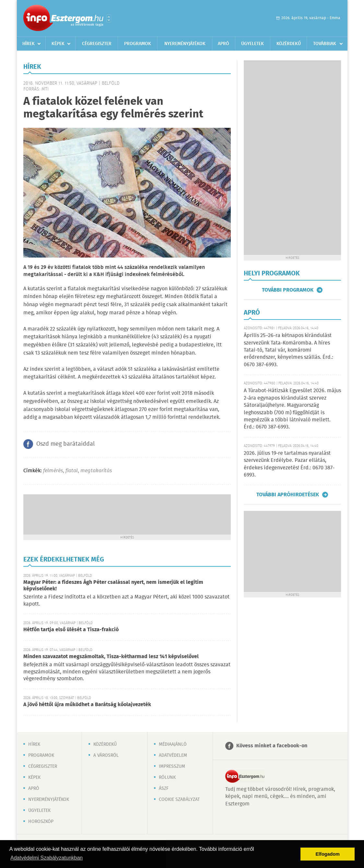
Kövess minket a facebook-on (272, 746)
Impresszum (172, 766)
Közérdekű (289, 44)
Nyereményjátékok (185, 44)
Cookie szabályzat (179, 800)
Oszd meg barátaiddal (65, 444)
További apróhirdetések (288, 495)
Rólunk (167, 778)
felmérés (53, 471)
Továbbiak (325, 44)
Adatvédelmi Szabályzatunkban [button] (47, 858)
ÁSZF (164, 789)
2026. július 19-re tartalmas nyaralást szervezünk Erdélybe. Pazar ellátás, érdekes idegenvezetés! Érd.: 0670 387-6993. (289, 464)
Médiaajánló (173, 744)
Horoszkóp (41, 822)
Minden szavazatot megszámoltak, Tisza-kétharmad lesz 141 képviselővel (111, 657)
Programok (138, 44)
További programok (288, 290)
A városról (106, 755)
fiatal (72, 471)
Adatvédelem (173, 755)
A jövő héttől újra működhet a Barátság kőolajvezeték (87, 705)
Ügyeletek (252, 44)
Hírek (29, 44)
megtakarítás (96, 471)
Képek (58, 44)
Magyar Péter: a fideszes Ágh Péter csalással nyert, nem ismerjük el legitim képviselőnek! (113, 586)
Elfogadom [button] (328, 854)
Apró (223, 44)
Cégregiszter (97, 44)
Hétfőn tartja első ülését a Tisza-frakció (71, 630)
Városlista (109, 18)
